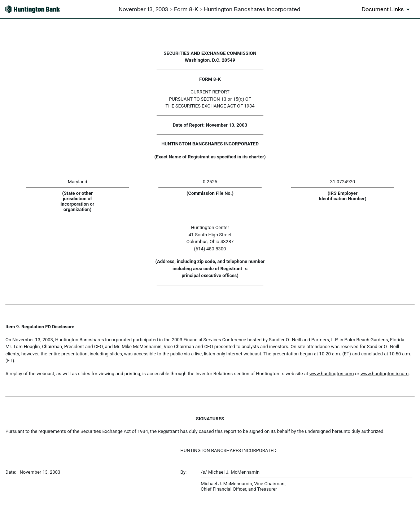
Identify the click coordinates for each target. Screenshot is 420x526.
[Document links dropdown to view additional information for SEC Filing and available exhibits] (387, 9)
